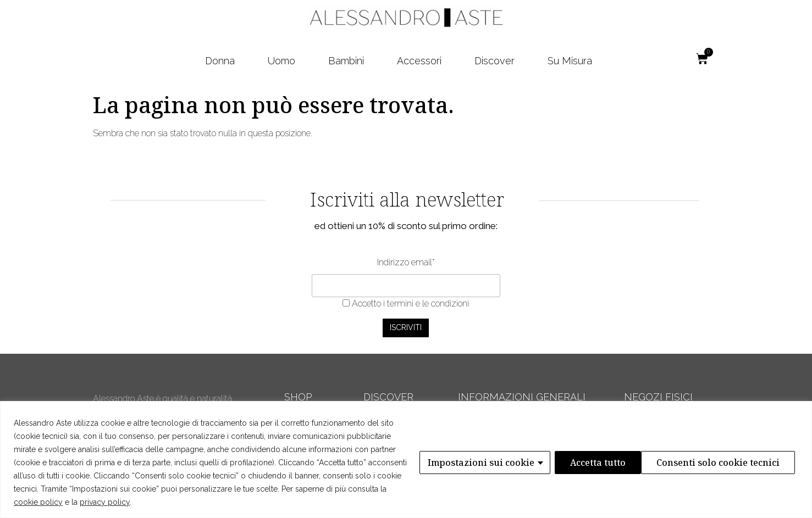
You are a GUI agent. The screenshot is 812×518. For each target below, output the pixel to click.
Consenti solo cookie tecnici (631, 463)
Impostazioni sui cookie (480, 463)
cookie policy (38, 502)
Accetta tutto (755, 463)
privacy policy (105, 502)
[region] (406, 459)
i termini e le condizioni (425, 303)
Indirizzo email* (406, 263)
